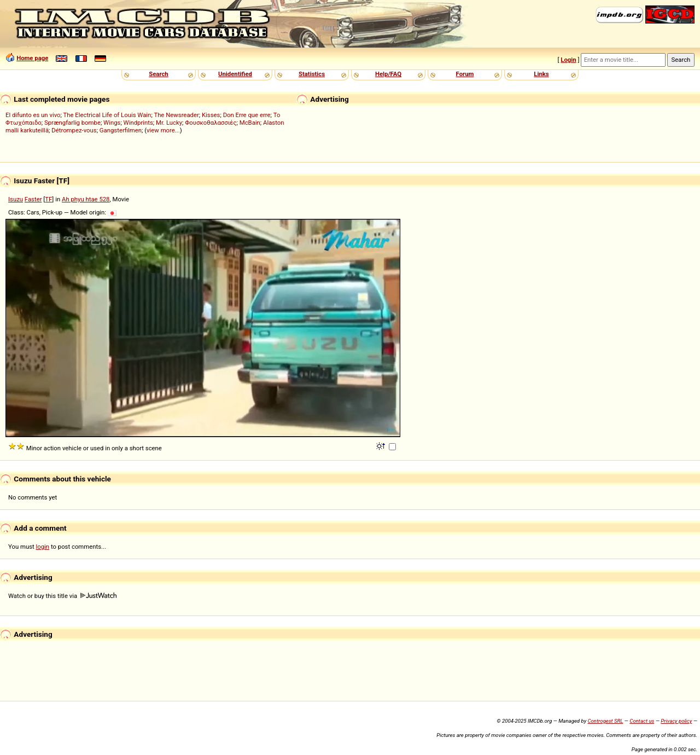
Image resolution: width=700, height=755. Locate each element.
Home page (32, 58)
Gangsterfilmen (121, 130)
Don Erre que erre (247, 115)
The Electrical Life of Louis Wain (107, 115)
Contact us (642, 721)
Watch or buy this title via (62, 596)
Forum (465, 74)
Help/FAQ (388, 74)
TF (48, 199)
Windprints (138, 123)
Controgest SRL (605, 721)
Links (541, 74)
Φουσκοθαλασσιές (211, 123)
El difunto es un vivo (33, 115)
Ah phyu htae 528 (86, 199)
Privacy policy (676, 721)
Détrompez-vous (74, 130)
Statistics (312, 74)
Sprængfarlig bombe (72, 123)
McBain (250, 123)
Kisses (211, 115)
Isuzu (16, 199)
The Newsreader (176, 115)
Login (568, 60)
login (43, 547)
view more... (163, 130)
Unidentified (235, 74)
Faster (33, 199)
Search (158, 74)
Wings (112, 123)
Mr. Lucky (169, 123)
